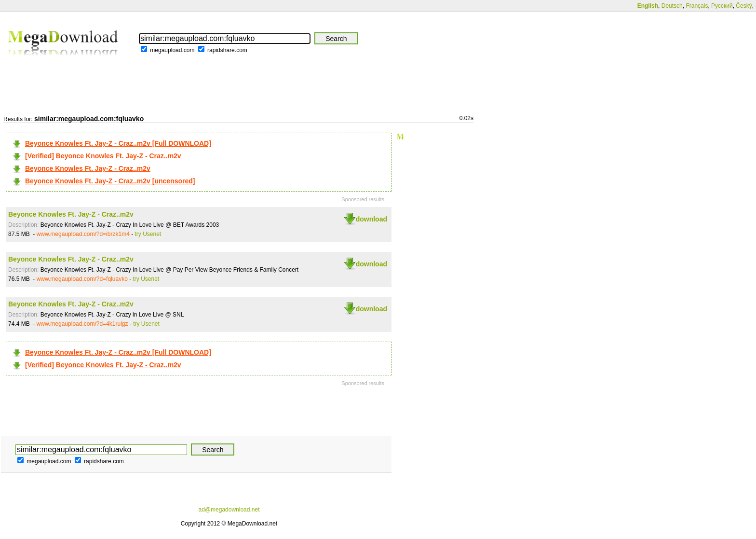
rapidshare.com (227, 50)
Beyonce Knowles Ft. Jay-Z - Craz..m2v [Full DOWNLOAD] (118, 143)
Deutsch (672, 6)
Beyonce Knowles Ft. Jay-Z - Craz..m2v (88, 168)
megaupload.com (172, 50)
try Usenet (148, 234)
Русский (722, 6)
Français (697, 6)
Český (744, 6)
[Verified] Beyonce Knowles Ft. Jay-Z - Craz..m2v (103, 156)
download (371, 219)
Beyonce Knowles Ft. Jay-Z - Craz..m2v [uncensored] (110, 181)
